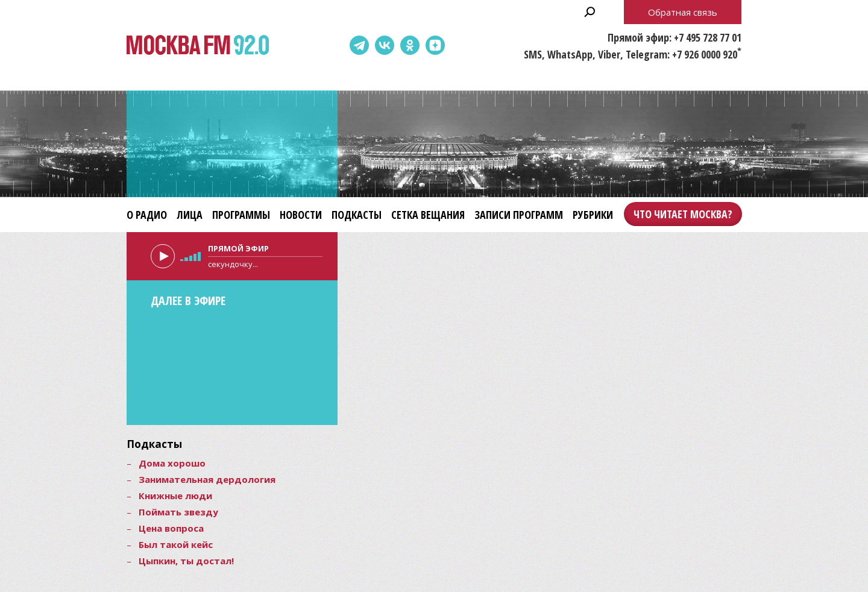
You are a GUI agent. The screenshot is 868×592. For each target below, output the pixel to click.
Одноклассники (410, 45)
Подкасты (357, 215)
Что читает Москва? (683, 214)
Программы (241, 215)
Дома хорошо (172, 463)
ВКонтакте (385, 45)
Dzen (435, 45)
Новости (301, 215)
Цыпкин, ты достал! (186, 561)
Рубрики (593, 215)
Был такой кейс (176, 544)
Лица (190, 215)
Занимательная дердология (207, 479)
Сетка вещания (428, 215)
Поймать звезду (178, 512)
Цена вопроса (171, 528)
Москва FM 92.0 (198, 46)
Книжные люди (175, 496)
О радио (147, 215)
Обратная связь (683, 12)
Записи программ (519, 215)
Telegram (359, 45)
